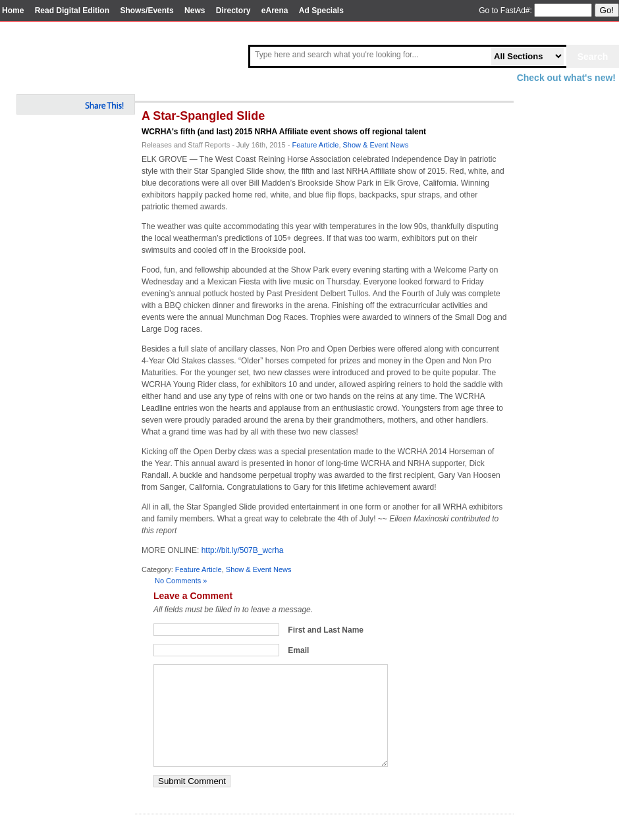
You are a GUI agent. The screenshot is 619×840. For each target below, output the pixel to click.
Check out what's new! (566, 78)
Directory (233, 11)
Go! (607, 10)
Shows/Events (147, 11)
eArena (275, 11)
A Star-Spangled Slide (203, 116)
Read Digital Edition (72, 11)
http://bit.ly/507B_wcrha (243, 550)
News (195, 11)
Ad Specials (321, 11)
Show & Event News (376, 145)
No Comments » (181, 581)
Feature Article (315, 145)
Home (13, 11)
